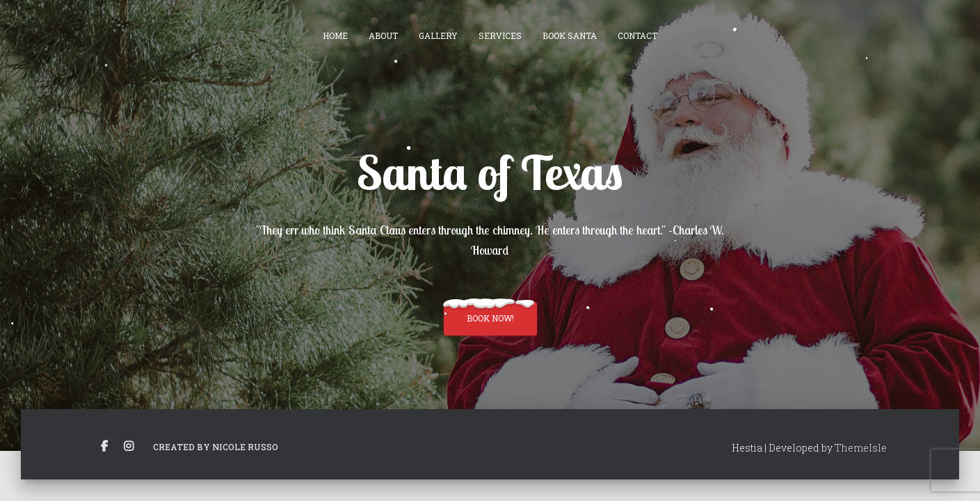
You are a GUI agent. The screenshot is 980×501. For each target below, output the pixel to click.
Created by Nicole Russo (216, 447)
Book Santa (570, 35)
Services (500, 35)
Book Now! (490, 318)
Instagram (129, 447)
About (383, 35)
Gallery (438, 35)
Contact (637, 35)
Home (335, 35)
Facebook (104, 447)
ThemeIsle (861, 448)
